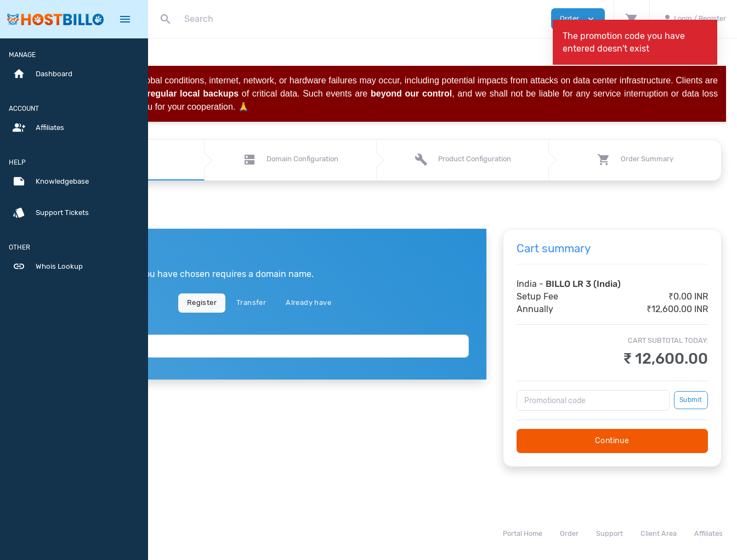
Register (290, 302)
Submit (691, 400)
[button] (631, 19)
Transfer (339, 302)
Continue (634, 441)
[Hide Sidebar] (125, 19)
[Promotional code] (615, 400)
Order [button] (578, 19)
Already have (396, 302)
